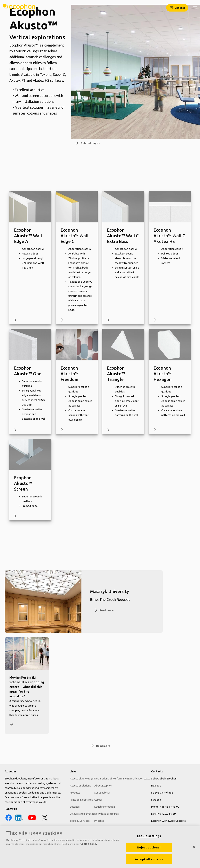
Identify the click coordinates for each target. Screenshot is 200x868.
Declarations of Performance (111, 778)
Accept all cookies (149, 861)
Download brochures (107, 814)
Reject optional (149, 849)
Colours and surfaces (82, 814)
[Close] (194, 849)
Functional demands (81, 800)
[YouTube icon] (32, 821)
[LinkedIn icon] (19, 821)
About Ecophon (103, 786)
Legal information (105, 807)
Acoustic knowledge (82, 778)
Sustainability (102, 793)
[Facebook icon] (9, 821)
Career (98, 800)
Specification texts (139, 778)
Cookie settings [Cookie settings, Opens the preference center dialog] (149, 838)
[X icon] (45, 821)
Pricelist (99, 821)
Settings (75, 807)
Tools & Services (80, 821)
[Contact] (177, 8)
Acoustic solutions (80, 786)
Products (75, 793)
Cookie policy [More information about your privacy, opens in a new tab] (89, 846)
